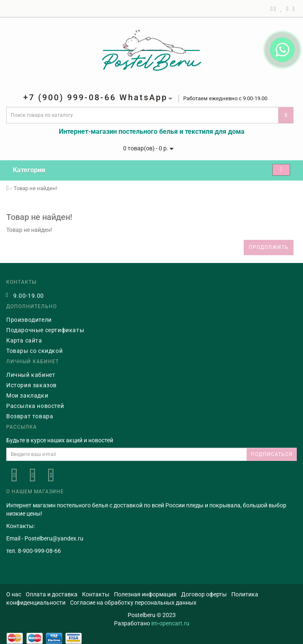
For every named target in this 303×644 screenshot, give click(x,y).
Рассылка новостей (35, 406)
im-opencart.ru (170, 623)
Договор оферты (204, 594)
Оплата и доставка (52, 594)
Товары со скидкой (34, 351)
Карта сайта (24, 340)
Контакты (96, 594)
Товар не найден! (35, 188)
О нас (14, 594)
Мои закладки (27, 396)
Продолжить (269, 247)
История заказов (32, 385)
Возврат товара (30, 416)
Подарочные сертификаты (45, 330)
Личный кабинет (31, 375)
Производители (29, 320)
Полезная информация (145, 594)
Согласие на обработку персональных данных (133, 603)
